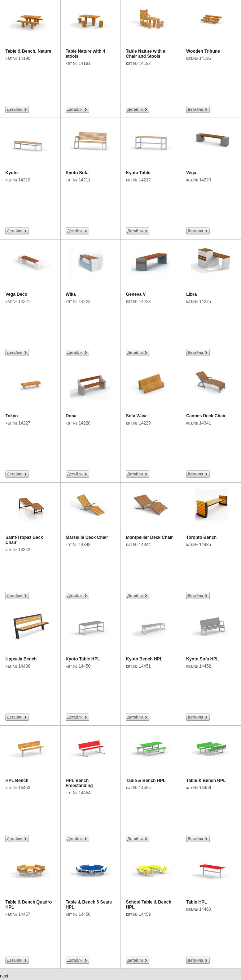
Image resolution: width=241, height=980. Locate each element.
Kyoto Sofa (77, 173)
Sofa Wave (137, 416)
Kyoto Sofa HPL (203, 659)
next (4, 976)
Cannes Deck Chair (206, 416)
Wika (71, 294)
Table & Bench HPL (146, 781)
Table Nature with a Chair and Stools (146, 54)
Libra (191, 294)
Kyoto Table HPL (83, 659)
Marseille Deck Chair (87, 537)
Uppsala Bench (21, 659)
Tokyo (12, 416)
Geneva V (136, 294)
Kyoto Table (138, 173)
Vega (191, 173)
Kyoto (12, 173)
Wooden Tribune (203, 51)
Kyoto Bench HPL (144, 659)
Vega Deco (16, 294)
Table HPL (197, 902)
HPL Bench (17, 781)
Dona (71, 416)
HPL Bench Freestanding (79, 783)
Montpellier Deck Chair (149, 537)
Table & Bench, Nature (28, 51)
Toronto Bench (201, 537)
